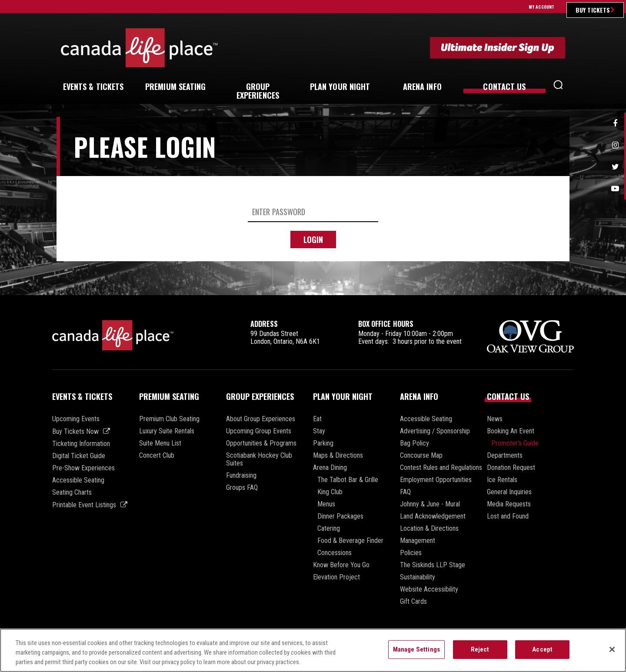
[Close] (612, 650)
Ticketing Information (81, 444)
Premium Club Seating (169, 419)
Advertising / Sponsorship (435, 431)
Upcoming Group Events (259, 431)
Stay (319, 431)
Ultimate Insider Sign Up (498, 48)
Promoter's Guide (515, 443)
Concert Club (157, 456)
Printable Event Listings (84, 505)
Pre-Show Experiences (83, 468)
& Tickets (93, 86)
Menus (326, 504)
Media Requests (509, 504)
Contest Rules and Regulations (441, 468)
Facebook (615, 123)
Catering (329, 529)
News (495, 419)
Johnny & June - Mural (430, 504)
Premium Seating (169, 396)
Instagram (615, 145)
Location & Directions (429, 529)
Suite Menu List (160, 443)
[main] (313, 206)
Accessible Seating (78, 480)
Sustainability (418, 577)
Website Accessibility (429, 589)
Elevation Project (336, 577)
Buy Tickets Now (75, 431)
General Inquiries (509, 492)
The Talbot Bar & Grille (348, 480)
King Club (330, 492)
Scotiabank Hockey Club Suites (259, 459)
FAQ (405, 492)
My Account (541, 7)
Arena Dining (330, 468)
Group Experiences (260, 396)
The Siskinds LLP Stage (433, 565)
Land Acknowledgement (433, 516)
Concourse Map (421, 456)
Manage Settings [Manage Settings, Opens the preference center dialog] (416, 650)
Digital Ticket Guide (79, 456)
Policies (411, 553)
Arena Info (419, 396)
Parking (323, 443)
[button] (558, 87)
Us (504, 86)
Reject (480, 650)
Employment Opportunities (436, 480)
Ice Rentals (502, 480)
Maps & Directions (338, 456)
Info (422, 86)
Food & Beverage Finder (350, 541)
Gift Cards (413, 602)
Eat (317, 419)
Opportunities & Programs (261, 443)
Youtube (615, 189)
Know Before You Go (341, 565)
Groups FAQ (242, 488)
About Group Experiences (261, 419)
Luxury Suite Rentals (167, 431)
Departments (505, 456)
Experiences (258, 91)
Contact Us (508, 396)
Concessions (335, 553)
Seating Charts (72, 492)
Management (418, 541)
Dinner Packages (340, 516)
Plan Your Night (343, 396)
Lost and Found (508, 516)
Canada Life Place (139, 48)
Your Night (340, 86)
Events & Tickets (82, 396)
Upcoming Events (76, 419)
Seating (176, 86)
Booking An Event (511, 431)
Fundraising (241, 476)
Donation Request (511, 468)
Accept (542, 650)
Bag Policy (415, 443)
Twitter (615, 167)
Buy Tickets (593, 10)
